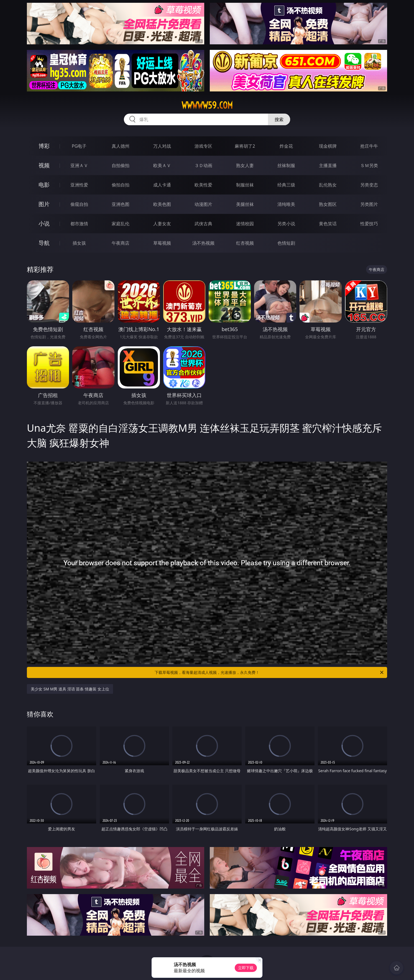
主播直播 (328, 165)
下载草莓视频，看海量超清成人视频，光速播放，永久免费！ (269, 672)
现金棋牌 (328, 146)
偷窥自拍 (79, 204)
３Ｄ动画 (203, 165)
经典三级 (286, 185)
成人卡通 (162, 185)
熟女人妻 (245, 165)
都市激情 (79, 224)
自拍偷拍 (121, 165)
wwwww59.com (207, 105)
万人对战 (162, 146)
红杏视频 (245, 243)
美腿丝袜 (245, 204)
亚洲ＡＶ (79, 165)
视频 (44, 165)
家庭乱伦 (121, 224)
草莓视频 (162, 243)
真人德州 (121, 146)
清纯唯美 (286, 204)
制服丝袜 (245, 185)
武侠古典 (203, 224)
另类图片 (369, 204)
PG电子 (79, 146)
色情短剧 (286, 243)
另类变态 (369, 185)
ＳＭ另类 (369, 165)
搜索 (279, 119)
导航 (44, 243)
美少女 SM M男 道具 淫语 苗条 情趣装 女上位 (70, 689)
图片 (44, 204)
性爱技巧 (369, 224)
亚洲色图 (121, 204)
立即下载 (246, 968)
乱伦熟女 (328, 185)
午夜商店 (121, 243)
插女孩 (79, 243)
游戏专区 (203, 146)
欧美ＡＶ (162, 165)
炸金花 (286, 146)
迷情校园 (245, 224)
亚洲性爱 (79, 185)
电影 (44, 185)
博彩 (44, 146)
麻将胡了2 (245, 146)
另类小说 (286, 224)
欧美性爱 (203, 185)
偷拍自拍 (121, 185)
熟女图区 (328, 204)
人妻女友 (162, 224)
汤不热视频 (203, 243)
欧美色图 (162, 204)
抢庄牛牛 (369, 146)
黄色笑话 (328, 224)
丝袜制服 (286, 165)
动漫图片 (203, 204)
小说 (44, 223)
